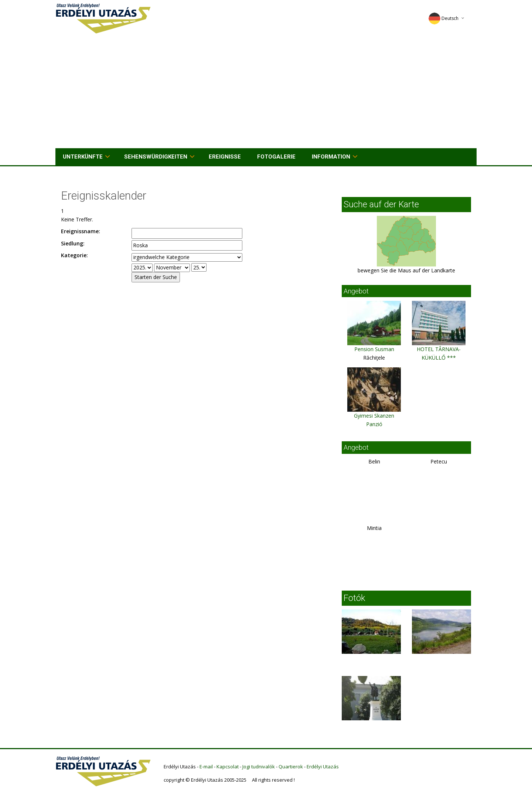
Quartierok (291, 767)
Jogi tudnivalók (259, 767)
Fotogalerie (276, 157)
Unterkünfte (83, 157)
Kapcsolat (228, 767)
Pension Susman (374, 349)
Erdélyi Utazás (323, 767)
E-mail (206, 767)
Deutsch (444, 18)
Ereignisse (225, 157)
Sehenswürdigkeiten (156, 157)
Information (331, 157)
